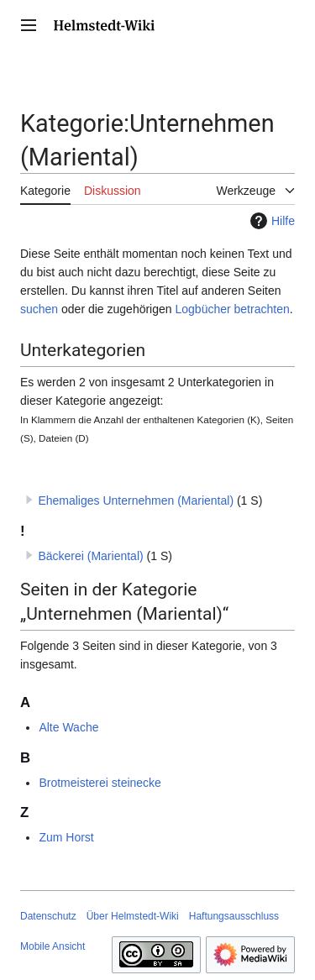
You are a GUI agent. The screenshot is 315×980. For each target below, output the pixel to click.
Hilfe (270, 221)
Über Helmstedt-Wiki (133, 916)
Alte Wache (68, 727)
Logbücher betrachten (232, 309)
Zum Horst (66, 837)
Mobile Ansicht (52, 946)
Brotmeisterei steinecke (100, 783)
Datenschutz (48, 916)
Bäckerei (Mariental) (90, 556)
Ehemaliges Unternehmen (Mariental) (136, 500)
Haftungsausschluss (234, 916)
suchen (39, 309)
